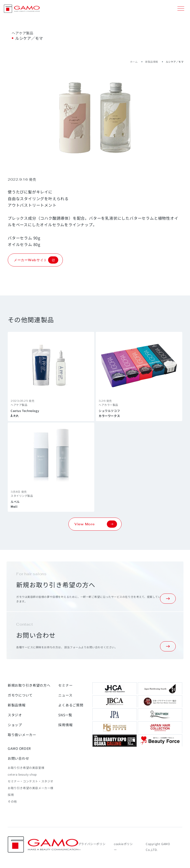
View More (96, 524)
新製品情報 (152, 62)
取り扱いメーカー (22, 735)
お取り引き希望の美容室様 (26, 768)
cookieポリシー (123, 847)
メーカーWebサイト (36, 260)
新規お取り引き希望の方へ (29, 685)
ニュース (65, 695)
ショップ (15, 725)
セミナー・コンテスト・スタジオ (31, 781)
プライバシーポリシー (92, 847)
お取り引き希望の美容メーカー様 (31, 788)
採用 (11, 795)
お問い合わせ (18, 758)
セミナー (65, 685)
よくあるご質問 (71, 705)
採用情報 (65, 725)
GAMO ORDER (19, 748)
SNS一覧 (65, 715)
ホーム (134, 62)
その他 (12, 801)
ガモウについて (20, 695)
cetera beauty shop (22, 774)
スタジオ (15, 715)
